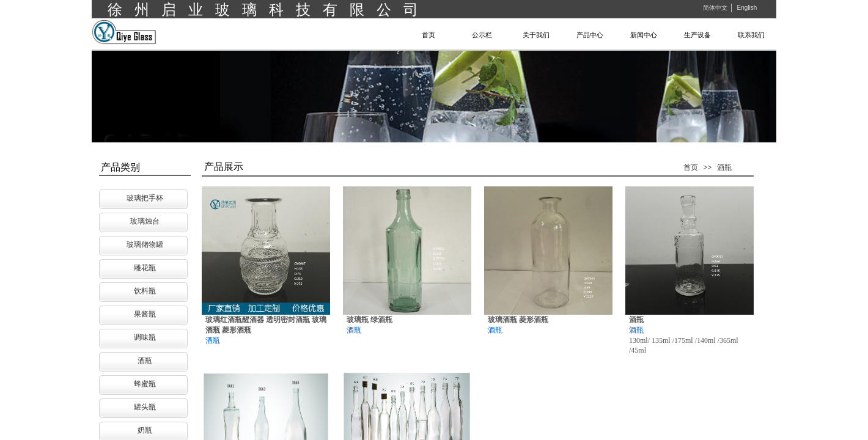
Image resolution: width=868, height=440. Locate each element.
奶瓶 (145, 430)
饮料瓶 (145, 291)
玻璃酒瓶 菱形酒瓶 (518, 320)
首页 (691, 167)
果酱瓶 (145, 314)
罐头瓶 (145, 407)
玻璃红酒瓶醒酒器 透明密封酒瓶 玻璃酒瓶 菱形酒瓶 (266, 325)
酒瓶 (724, 167)
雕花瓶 (145, 268)
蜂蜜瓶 (145, 384)
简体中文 (715, 8)
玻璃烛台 (145, 221)
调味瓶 (145, 337)
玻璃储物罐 (145, 244)
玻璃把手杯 (145, 198)
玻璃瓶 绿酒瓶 (370, 320)
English (747, 8)
